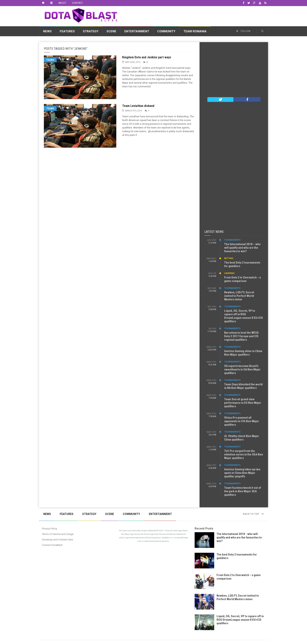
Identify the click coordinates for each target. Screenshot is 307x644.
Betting (229, 258)
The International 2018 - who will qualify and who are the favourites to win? (239, 537)
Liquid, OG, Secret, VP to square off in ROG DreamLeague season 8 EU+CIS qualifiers (244, 316)
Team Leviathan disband (138, 106)
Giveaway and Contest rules (57, 540)
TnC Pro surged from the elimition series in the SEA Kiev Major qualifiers (244, 454)
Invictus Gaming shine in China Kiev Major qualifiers (243, 353)
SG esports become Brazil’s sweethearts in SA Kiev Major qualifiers (242, 369)
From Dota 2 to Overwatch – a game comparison (242, 279)
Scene (111, 31)
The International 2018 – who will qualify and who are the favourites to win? (242, 248)
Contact (77, 3)
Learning (229, 273)
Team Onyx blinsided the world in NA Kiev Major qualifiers (243, 386)
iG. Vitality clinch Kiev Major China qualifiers (242, 438)
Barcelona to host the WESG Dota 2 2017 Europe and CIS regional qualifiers (241, 336)
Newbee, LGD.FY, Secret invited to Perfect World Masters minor (239, 296)
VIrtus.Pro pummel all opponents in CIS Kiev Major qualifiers (242, 421)
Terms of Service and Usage (58, 534)
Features (67, 31)
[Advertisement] (197, 15)
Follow (243, 31)
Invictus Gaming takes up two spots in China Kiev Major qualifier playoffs (242, 473)
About (62, 3)
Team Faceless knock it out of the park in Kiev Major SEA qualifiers (243, 491)
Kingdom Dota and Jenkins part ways (147, 57)
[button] (262, 31)
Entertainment (137, 31)
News (47, 31)
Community (166, 31)
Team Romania (195, 31)
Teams (50, 60)
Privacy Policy (49, 529)
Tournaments (232, 240)
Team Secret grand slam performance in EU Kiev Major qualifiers (243, 403)
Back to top (253, 514)
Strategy (91, 31)
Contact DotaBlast (52, 545)
